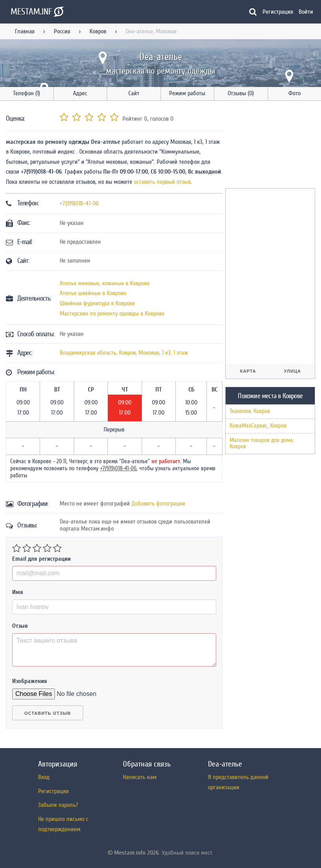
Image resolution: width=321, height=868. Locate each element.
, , (124, 353)
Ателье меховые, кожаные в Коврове (105, 283)
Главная (25, 31)
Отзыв (20, 626)
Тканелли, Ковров (250, 411)
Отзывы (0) (241, 93)
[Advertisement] (273, 146)
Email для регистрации (41, 559)
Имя (18, 592)
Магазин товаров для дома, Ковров (262, 443)
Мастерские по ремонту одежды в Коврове (112, 313)
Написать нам (140, 777)
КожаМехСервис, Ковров (258, 426)
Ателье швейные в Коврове (93, 293)
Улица (293, 371)
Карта (248, 371)
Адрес (80, 93)
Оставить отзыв (48, 713)
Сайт (134, 93)
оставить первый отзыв (162, 182)
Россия (62, 31)
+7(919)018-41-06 (79, 203)
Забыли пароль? (58, 805)
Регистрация (278, 12)
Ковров (98, 31)
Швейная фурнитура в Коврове (97, 303)
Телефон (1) (26, 93)
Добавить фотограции (158, 504)
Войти (306, 12)
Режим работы (187, 93)
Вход (44, 777)
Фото (295, 93)
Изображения (30, 681)
